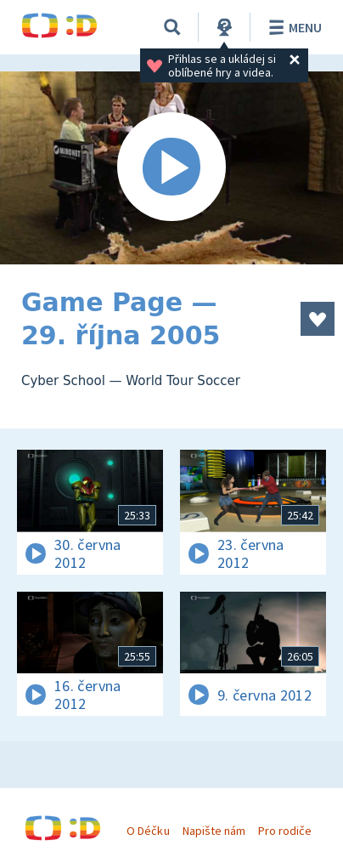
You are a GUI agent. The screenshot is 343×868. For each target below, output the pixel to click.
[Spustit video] (171, 168)
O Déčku (148, 831)
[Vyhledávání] (172, 27)
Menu (292, 27)
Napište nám (214, 831)
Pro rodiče (285, 831)
